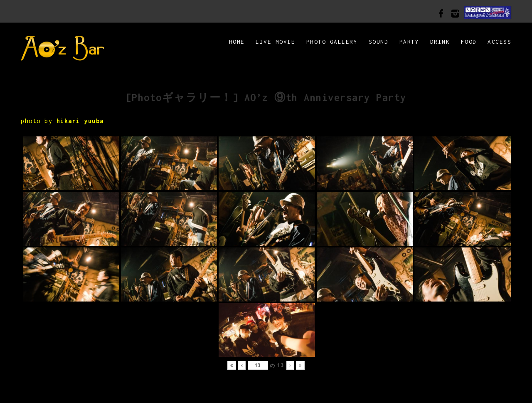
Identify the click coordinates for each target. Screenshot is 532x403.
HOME (237, 42)
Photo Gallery (332, 42)
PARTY (409, 42)
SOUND (379, 42)
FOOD (469, 42)
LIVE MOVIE (275, 42)
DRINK (440, 42)
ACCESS (499, 42)
